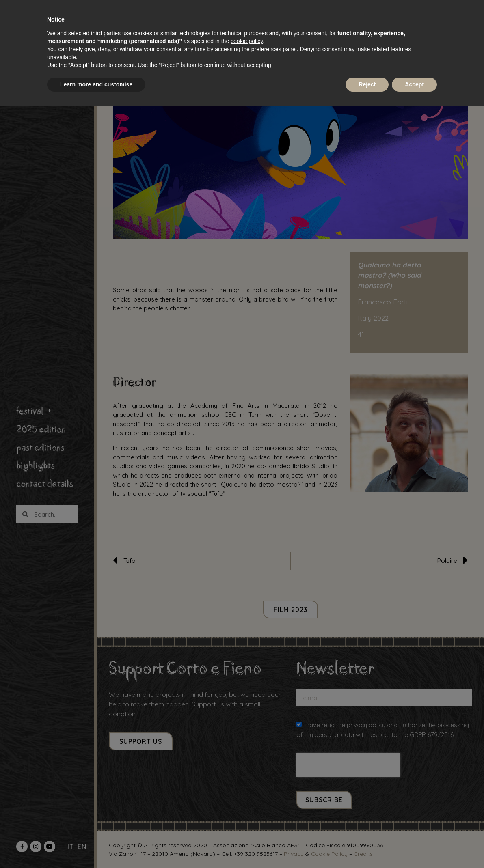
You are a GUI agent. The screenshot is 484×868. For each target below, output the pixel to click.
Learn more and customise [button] (96, 84)
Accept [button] (414, 84)
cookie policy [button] (247, 41)
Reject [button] (367, 84)
